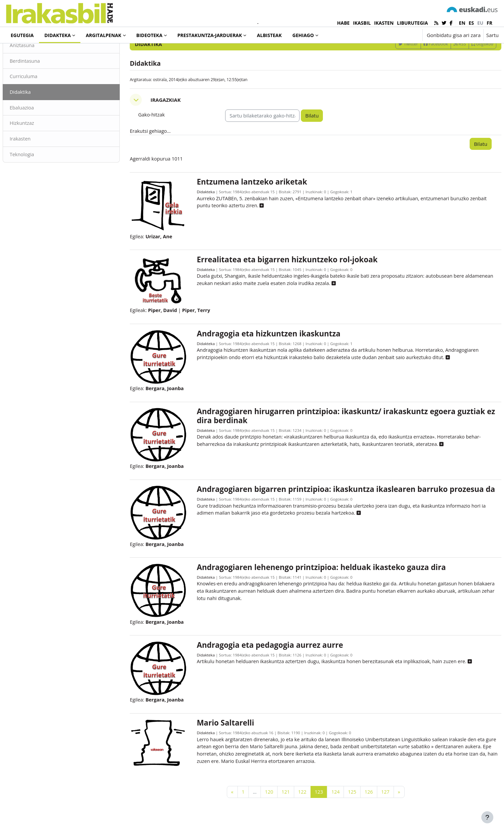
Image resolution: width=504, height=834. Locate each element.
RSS (444, 71)
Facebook (420, 71)
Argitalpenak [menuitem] (103, 35)
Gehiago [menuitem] (303, 35)
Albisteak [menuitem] (269, 35)
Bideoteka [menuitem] (149, 35)
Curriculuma (40, 104)
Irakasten (37, 168)
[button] (396, 35)
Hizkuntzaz (38, 152)
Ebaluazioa (38, 136)
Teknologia (38, 184)
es (471, 23)
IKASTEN (384, 23)
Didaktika (37, 120)
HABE (344, 23)
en (462, 23)
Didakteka (28, 53)
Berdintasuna (41, 88)
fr (489, 23)
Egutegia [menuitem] (22, 35)
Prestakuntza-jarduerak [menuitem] (210, 35)
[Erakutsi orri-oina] (487, 817)
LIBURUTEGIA (412, 23)
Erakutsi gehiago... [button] (159, 159)
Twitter (392, 71)
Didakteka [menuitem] (58, 35)
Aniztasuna (39, 73)
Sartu (492, 35)
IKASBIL (362, 23)
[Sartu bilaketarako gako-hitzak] (427, 53)
